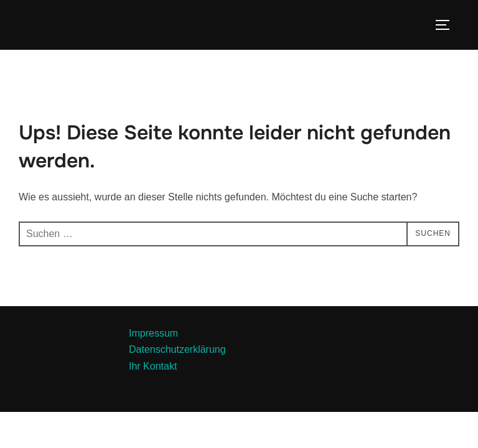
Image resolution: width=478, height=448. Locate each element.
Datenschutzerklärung (177, 349)
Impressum (153, 333)
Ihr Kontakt (153, 366)
